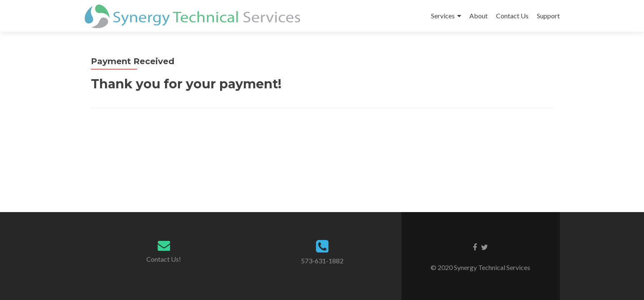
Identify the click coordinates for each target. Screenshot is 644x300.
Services (443, 16)
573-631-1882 (322, 261)
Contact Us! (164, 259)
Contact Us (512, 16)
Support (548, 16)
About (479, 16)
